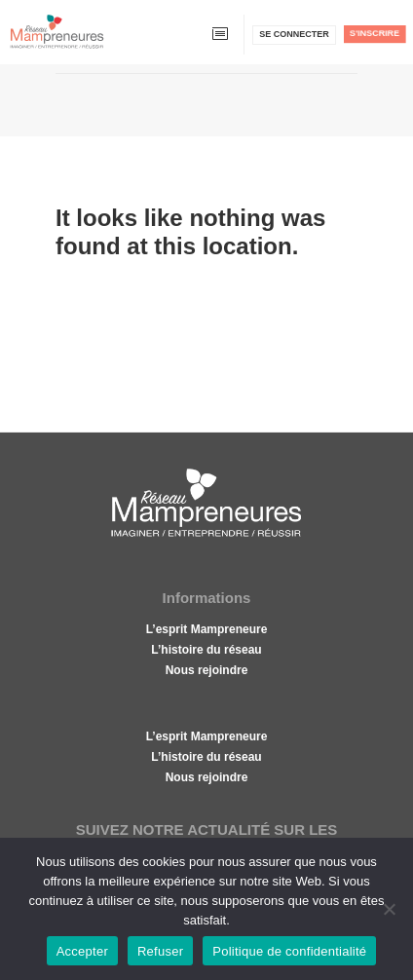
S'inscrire (375, 33)
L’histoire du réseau (206, 650)
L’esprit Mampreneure (207, 629)
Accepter (82, 951)
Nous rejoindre (207, 670)
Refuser (160, 951)
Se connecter (294, 34)
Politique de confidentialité (289, 951)
